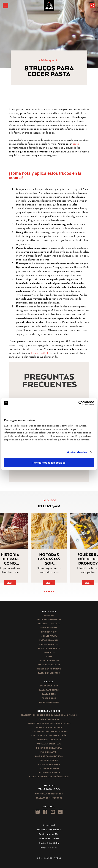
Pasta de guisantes (49, 673)
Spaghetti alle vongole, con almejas (49, 723)
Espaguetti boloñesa (49, 740)
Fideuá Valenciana (49, 719)
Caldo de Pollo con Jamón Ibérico (49, 777)
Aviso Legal (49, 825)
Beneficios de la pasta (49, 748)
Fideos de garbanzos (49, 669)
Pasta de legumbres (49, 648)
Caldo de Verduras (49, 764)
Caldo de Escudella (49, 773)
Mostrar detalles (77, 452)
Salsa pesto (49, 694)
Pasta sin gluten (49, 644)
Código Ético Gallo (49, 843)
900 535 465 (49, 789)
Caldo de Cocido (49, 760)
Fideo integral (49, 628)
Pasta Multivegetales (49, 620)
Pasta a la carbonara (49, 744)
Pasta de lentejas (49, 661)
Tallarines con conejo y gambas (49, 732)
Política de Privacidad (49, 830)
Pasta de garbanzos (49, 665)
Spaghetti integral (49, 624)
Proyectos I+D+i (49, 847)
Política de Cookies (49, 838)
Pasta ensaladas (49, 640)
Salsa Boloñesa (49, 686)
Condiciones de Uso (49, 834)
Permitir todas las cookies (49, 463)
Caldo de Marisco (49, 768)
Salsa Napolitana (49, 702)
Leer (14, 583)
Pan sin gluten (49, 752)
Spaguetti (49, 652)
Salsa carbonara (49, 690)
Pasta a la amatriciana (49, 727)
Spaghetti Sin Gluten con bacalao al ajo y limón (49, 715)
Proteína (49, 615)
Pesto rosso (49, 698)
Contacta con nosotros (49, 794)
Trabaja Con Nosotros (49, 798)
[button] (92, 6)
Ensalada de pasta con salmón (49, 736)
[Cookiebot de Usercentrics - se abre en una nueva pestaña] (78, 403)
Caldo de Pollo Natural (49, 756)
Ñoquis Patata (49, 636)
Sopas (49, 657)
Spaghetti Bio (49, 632)
